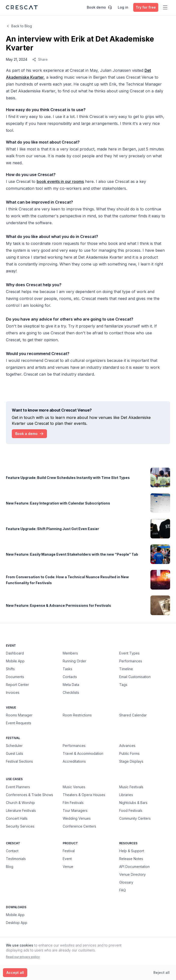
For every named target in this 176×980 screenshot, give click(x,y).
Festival (69, 851)
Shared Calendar (133, 715)
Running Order (74, 661)
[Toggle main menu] (165, 7)
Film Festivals (73, 802)
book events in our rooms (60, 181)
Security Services (20, 826)
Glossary (126, 882)
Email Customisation (135, 677)
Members (70, 653)
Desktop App (17, 923)
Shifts (10, 669)
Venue (68, 867)
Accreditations (74, 761)
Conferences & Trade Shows (29, 795)
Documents (15, 677)
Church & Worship (20, 802)
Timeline (126, 669)
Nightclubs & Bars (133, 802)
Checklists (71, 692)
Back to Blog (19, 26)
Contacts (70, 677)
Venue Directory (132, 874)
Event (67, 859)
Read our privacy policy (23, 957)
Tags (123, 685)
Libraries (126, 795)
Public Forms (129, 753)
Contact (12, 851)
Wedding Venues (77, 818)
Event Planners (18, 787)
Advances (127, 746)
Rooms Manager (19, 715)
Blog (10, 867)
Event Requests (19, 723)
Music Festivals (131, 787)
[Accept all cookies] (15, 973)
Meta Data (71, 685)
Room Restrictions (77, 715)
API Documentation (134, 867)
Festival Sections (19, 761)
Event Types (129, 653)
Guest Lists (15, 753)
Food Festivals (131, 810)
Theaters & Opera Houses (84, 795)
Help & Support (132, 851)
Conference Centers (79, 826)
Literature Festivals (21, 810)
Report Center (17, 685)
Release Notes (131, 859)
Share (40, 59)
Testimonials (16, 859)
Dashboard (15, 653)
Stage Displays (131, 761)
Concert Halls (17, 818)
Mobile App (15, 661)
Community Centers (135, 818)
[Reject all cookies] (161, 973)
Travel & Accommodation (83, 753)
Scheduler (14, 746)
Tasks (67, 669)
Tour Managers (75, 810)
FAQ (123, 890)
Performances (131, 661)
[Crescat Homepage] (22, 7)
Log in (123, 7)
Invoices (13, 692)
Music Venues (74, 787)
